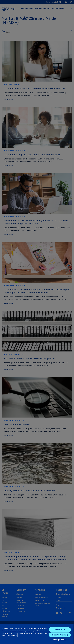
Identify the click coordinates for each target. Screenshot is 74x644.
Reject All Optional (59, 635)
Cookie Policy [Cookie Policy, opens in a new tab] (13, 635)
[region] (37, 634)
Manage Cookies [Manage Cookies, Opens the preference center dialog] (60, 640)
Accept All (59, 630)
